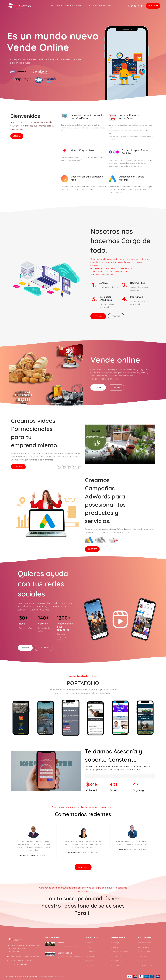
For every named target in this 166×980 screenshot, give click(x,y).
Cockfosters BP (91, 952)
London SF (89, 947)
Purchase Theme (145, 965)
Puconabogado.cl (65, 953)
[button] (46, 771)
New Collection (144, 947)
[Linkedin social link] (138, 6)
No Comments (75, 946)
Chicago (89, 961)
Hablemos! (153, 6)
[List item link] (24, 960)
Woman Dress (144, 952)
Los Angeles (90, 956)
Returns (115, 947)
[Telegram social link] (142, 6)
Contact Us (116, 956)
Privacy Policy (117, 943)
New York (89, 943)
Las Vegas (89, 965)
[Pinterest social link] (135, 6)
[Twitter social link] (132, 6)
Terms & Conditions (120, 952)
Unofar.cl (61, 943)
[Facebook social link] (129, 6)
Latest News (117, 961)
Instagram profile (145, 943)
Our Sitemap (117, 965)
